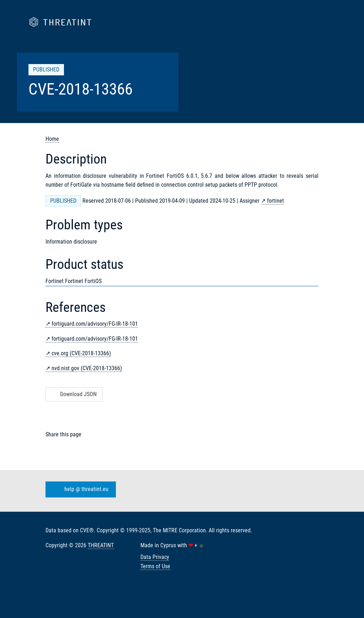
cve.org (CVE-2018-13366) (81, 353)
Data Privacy (155, 557)
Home (52, 139)
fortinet (275, 201)
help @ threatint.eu (79, 490)
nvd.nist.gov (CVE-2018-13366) (87, 368)
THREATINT (101, 545)
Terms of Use (155, 566)
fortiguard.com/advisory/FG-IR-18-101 (95, 324)
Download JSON (73, 394)
